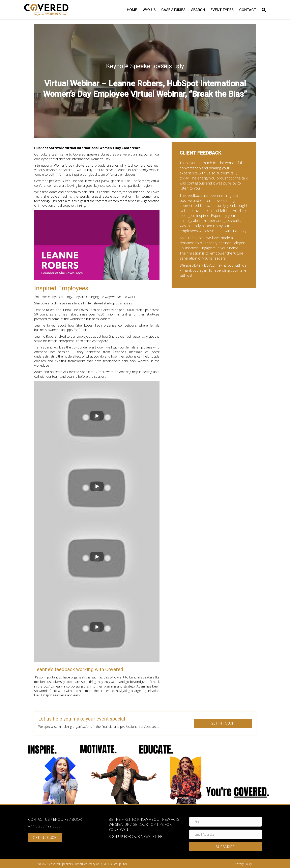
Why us (149, 10)
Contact (248, 10)
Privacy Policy (243, 864)
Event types (222, 10)
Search (198, 10)
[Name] (226, 822)
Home (132, 10)
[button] (226, 847)
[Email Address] (226, 834)
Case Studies (173, 10)
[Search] (262, 10)
